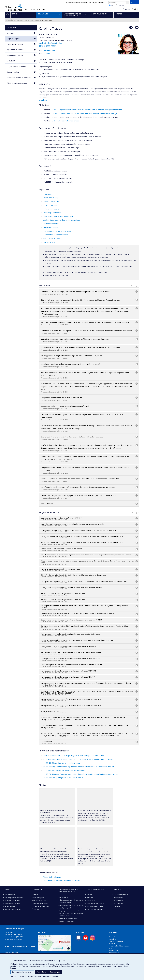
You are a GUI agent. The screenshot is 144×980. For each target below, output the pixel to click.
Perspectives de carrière (13, 903)
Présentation (64, 897)
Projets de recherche (67, 922)
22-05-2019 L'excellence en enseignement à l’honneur (64, 770)
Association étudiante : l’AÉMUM (19, 77)
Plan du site (112, 937)
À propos (118, 889)
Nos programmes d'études (14, 898)
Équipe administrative (15, 44)
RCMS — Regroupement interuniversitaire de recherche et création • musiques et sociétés (87, 110)
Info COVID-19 (113, 951)
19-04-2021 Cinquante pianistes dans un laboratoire (64, 778)
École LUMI (11, 61)
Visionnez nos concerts (95, 909)
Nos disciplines (10, 895)
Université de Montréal (13, 7)
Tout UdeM (120, 5)
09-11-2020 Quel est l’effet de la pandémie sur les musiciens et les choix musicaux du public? (79, 767)
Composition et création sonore (56, 235)
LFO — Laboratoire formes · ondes (65, 121)
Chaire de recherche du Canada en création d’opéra (71, 901)
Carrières (117, 906)
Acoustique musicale (51, 201)
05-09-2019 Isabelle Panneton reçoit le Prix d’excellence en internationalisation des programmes (81, 774)
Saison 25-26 (91, 900)
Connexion (102, 3)
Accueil (9, 20)
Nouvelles (112, 944)
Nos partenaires (13, 72)
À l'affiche (90, 895)
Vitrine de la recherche (52, 877)
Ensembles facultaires (12, 900)
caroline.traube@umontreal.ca (50, 43)
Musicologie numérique (52, 213)
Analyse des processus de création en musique (62, 220)
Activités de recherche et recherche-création (69, 891)
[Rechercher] (128, 3)
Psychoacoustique (50, 205)
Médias (111, 948)
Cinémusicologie (50, 242)
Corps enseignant (32, 20)
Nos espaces (119, 898)
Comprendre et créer (52, 238)
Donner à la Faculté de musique (119, 946)
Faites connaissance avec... (17, 83)
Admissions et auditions (13, 909)
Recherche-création (51, 224)
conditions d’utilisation (51, 976)
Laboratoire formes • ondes (69, 919)
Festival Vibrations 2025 (95, 906)
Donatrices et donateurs (16, 55)
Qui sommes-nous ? (121, 895)
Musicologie (48, 194)
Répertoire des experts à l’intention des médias (62, 881)
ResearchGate (49, 50)
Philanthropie (119, 900)
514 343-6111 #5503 (47, 46)
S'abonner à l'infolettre (116, 941)
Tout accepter (55, 972)
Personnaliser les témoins (22, 972)
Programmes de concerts (95, 903)
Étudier (8, 889)
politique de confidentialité (28, 976)
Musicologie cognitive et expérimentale (59, 216)
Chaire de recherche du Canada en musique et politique (71, 907)
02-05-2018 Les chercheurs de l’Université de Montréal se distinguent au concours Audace (78, 759)
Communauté (19, 20)
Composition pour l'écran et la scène (57, 231)
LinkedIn (47, 53)
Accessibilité (113, 939)
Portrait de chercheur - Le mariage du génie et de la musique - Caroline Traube (74, 755)
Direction (10, 33)
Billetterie (90, 898)
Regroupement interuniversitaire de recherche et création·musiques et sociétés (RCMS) (72, 913)
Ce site (112, 5)
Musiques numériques (52, 198)
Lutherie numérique (51, 227)
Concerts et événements (96, 889)
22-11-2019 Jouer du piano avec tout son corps (62, 763)
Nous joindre (118, 903)
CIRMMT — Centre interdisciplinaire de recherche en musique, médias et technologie (85, 113)
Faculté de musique (35, 10)
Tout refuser (41, 972)
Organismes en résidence (17, 66)
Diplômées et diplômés (16, 50)
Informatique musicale (52, 209)
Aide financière (10, 906)
